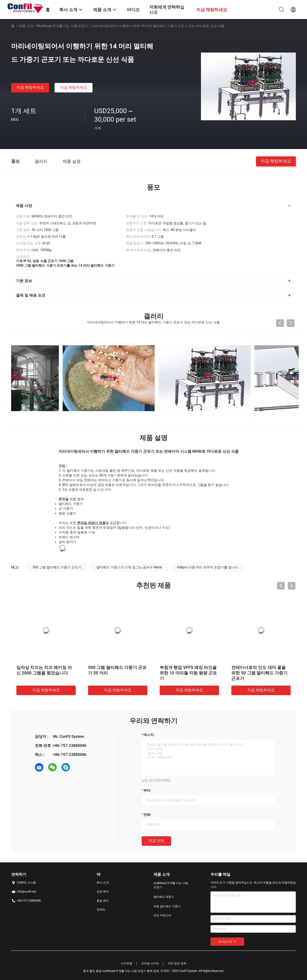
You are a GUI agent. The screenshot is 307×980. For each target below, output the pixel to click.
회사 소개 (103, 883)
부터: (147, 790)
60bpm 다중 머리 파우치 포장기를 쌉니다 (208, 567)
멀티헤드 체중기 (164, 897)
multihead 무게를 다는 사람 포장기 (63, 26)
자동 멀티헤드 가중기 (167, 906)
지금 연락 (156, 841)
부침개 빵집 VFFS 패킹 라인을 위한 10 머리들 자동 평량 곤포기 (209, 673)
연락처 (101, 910)
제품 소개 (26, 26)
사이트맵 (126, 963)
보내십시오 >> (227, 942)
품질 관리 (103, 901)
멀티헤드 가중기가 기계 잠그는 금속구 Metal (129, 567)
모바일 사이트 (150, 963)
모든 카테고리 (162, 915)
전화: (147, 815)
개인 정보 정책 (177, 963)
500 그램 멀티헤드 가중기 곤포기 (57, 567)
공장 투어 (103, 892)
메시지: (149, 735)
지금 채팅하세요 (30, 87)
